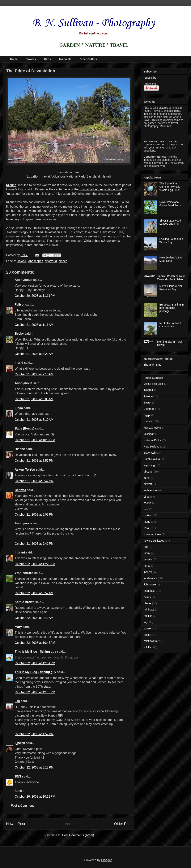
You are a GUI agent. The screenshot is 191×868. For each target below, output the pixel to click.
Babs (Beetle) (24, 428)
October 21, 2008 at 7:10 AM (34, 374)
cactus (147, 503)
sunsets (148, 628)
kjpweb (20, 743)
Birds (48, 59)
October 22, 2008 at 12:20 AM (35, 564)
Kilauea (11, 185)
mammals (149, 591)
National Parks (152, 440)
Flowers (31, 59)
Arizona (148, 396)
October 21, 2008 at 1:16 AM (34, 325)
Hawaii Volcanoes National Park (101, 189)
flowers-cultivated (154, 541)
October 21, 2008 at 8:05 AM (34, 399)
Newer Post (16, 824)
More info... (167, 126)
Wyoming (149, 465)
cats (146, 509)
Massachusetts (153, 428)
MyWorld (51, 261)
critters (148, 515)
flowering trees (152, 534)
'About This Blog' (154, 384)
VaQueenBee (24, 573)
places (63, 261)
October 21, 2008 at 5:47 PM (34, 481)
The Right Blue (153, 365)
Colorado (149, 409)
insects (148, 572)
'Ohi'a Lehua (92, 241)
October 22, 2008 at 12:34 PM (35, 663)
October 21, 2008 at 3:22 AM (34, 354)
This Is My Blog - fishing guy (35, 652)
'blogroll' (148, 390)
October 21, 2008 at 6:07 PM (34, 515)
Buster (147, 403)
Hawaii (21, 261)
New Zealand (152, 447)
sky (146, 622)
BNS (18, 776)
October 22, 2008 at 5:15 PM (34, 767)
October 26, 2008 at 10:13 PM (35, 797)
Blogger (106, 860)
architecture (151, 490)
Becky (19, 334)
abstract (148, 472)
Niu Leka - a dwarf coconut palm (170, 325)
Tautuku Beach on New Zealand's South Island (171, 278)
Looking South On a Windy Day (171, 241)
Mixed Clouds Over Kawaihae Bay (171, 288)
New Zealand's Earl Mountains (171, 259)
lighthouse (150, 584)
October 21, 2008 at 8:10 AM (34, 420)
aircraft (148, 484)
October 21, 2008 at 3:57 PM (34, 461)
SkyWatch (150, 453)
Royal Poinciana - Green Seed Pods (170, 204)
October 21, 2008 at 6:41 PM (34, 544)
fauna (147, 522)
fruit (146, 547)
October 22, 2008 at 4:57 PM (34, 734)
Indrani (20, 552)
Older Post (123, 824)
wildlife (148, 647)
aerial (147, 478)
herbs (147, 566)
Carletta (20, 490)
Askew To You (25, 470)
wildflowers (150, 641)
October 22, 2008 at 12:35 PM (35, 692)
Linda (19, 408)
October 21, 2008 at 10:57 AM (35, 440)
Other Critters (88, 59)
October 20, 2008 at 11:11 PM (35, 296)
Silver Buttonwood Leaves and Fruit (170, 222)
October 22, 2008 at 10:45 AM (35, 643)
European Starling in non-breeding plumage (172, 308)
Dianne (20, 449)
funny (147, 553)
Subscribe (150, 78)
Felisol (20, 304)
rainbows (149, 610)
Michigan (149, 434)
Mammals (65, 59)
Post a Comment (22, 806)
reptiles (148, 616)
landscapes (35, 261)
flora (146, 528)
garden (148, 559)
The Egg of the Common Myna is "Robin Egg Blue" (170, 187)
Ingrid (19, 363)
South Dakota (152, 459)
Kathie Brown (25, 602)
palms (147, 597)
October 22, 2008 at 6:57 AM (34, 593)
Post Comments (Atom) (78, 835)
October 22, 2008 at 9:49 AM (34, 618)
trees (147, 635)
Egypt (147, 415)
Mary (18, 627)
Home (14, 59)
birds (146, 497)
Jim (17, 701)
